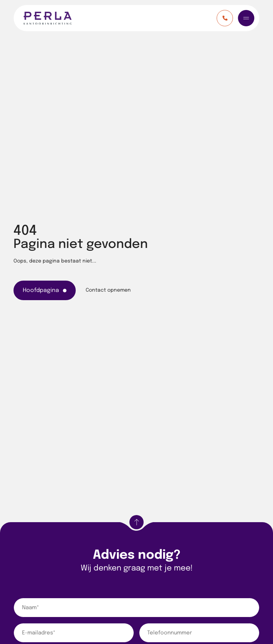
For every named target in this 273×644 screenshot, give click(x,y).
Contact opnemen (108, 290)
